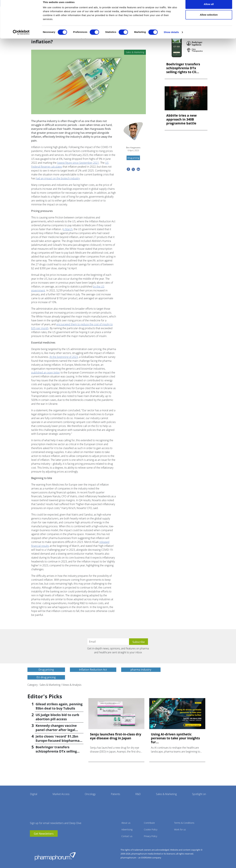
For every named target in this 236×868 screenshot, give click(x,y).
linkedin (37, 842)
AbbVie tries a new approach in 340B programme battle (181, 119)
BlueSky (42, 842)
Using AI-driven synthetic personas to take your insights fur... (175, 738)
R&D (138, 794)
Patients (115, 794)
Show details (171, 37)
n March (68, 229)
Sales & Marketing (166, 794)
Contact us (127, 836)
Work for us (180, 829)
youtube (32, 842)
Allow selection (209, 19)
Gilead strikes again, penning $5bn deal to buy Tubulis (59, 706)
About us (126, 823)
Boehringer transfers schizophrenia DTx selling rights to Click (56, 751)
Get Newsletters (44, 834)
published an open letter (46, 373)
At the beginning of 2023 (64, 357)
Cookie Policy (151, 829)
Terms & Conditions (184, 823)
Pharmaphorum (55, 856)
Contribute (149, 823)
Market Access (61, 794)
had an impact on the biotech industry (58, 178)
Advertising (127, 829)
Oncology (90, 794)
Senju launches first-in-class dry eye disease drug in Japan (116, 736)
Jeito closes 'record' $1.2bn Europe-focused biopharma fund (58, 741)
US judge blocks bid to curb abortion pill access (57, 717)
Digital (34, 794)
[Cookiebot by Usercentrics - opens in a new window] (21, 37)
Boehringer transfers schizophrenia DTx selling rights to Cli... (183, 68)
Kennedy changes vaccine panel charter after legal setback (56, 730)
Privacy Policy (151, 836)
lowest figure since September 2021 (78, 163)
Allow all (209, 9)
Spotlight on (199, 794)
